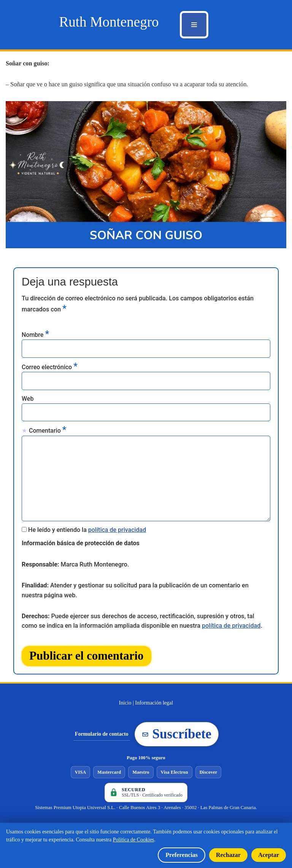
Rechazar (228, 855)
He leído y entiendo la (87, 531)
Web (28, 399)
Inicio (125, 706)
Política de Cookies (134, 840)
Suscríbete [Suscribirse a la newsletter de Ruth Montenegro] (177, 737)
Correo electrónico (50, 367)
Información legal (154, 706)
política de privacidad (117, 531)
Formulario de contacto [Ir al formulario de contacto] (102, 737)
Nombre (35, 334)
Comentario (48, 430)
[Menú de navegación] (194, 25)
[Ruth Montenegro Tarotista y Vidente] (109, 22)
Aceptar (269, 855)
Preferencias (182, 855)
